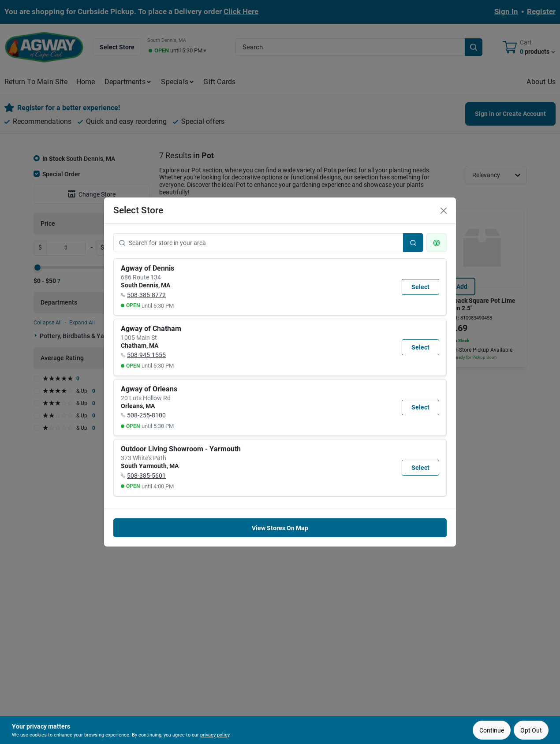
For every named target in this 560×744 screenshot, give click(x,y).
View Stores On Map (280, 528)
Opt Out (531, 730)
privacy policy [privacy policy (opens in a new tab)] (215, 735)
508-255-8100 (146, 415)
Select (420, 287)
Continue (492, 730)
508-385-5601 (146, 476)
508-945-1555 (146, 355)
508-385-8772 (146, 295)
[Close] (444, 211)
